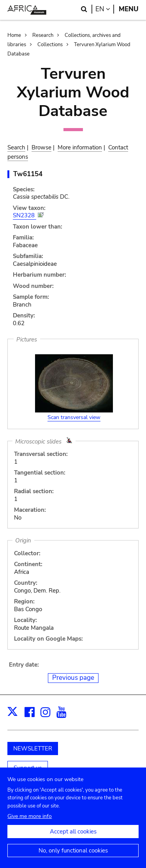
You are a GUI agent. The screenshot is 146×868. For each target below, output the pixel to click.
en (105, 9)
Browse (41, 147)
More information (80, 147)
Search (16, 147)
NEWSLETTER (33, 748)
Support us (28, 768)
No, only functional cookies (73, 856)
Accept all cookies (73, 837)
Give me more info (30, 821)
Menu (129, 9)
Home (14, 35)
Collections (50, 45)
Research (43, 35)
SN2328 (25, 215)
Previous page (73, 678)
